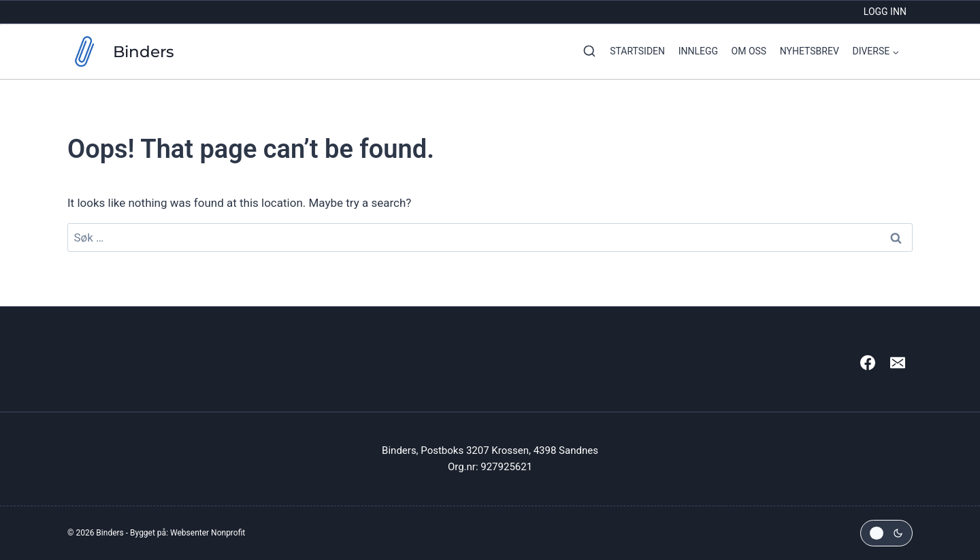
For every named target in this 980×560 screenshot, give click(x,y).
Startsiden (637, 51)
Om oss (749, 51)
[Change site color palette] (886, 533)
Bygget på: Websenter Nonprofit (187, 533)
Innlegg (698, 51)
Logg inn (885, 12)
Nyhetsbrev (810, 51)
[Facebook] (868, 363)
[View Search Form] (586, 52)
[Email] (898, 363)
